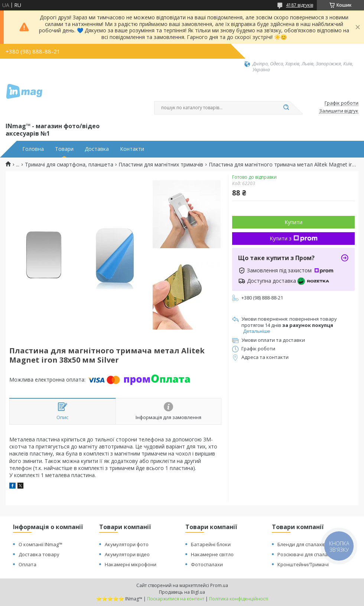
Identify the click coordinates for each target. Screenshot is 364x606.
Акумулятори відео (127, 554)
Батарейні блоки (211, 544)
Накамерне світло (212, 554)
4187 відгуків (300, 5)
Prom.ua (219, 585)
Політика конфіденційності (239, 599)
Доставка (97, 149)
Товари (64, 149)
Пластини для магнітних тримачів (161, 165)
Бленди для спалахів (302, 544)
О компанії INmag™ (40, 544)
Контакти (132, 149)
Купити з (294, 238)
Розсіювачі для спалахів (306, 554)
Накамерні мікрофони (131, 564)
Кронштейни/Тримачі (303, 564)
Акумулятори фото (127, 544)
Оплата (27, 564)
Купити (293, 222)
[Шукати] (286, 108)
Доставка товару (39, 554)
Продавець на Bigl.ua (182, 592)
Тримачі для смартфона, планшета (69, 165)
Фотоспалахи (207, 564)
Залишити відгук (339, 111)
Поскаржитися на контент (176, 599)
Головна (33, 149)
